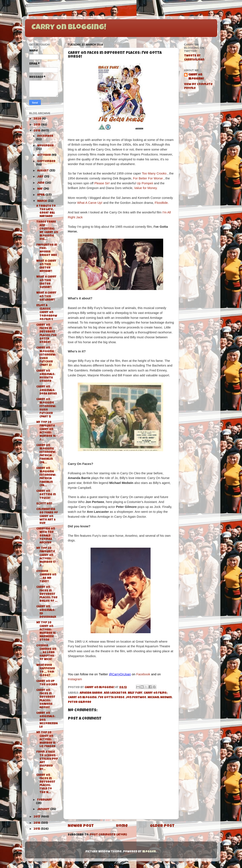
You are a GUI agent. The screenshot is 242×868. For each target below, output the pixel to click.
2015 (37, 829)
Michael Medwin (160, 698)
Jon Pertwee (136, 698)
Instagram (75, 679)
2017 (37, 817)
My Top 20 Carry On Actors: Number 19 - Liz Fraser (47, 740)
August (43, 171)
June (41, 183)
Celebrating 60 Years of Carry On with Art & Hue (47, 516)
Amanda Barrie (91, 693)
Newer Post (81, 826)
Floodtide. (162, 203)
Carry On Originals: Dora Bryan (47, 390)
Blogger (149, 852)
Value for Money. (146, 188)
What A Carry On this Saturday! (46, 296)
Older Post (162, 826)
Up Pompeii (145, 183)
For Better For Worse (148, 178)
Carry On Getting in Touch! (46, 495)
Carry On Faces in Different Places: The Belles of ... (47, 594)
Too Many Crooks (154, 173)
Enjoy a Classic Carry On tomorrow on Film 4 (47, 313)
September (46, 162)
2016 (37, 823)
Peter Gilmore (80, 702)
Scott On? (44, 504)
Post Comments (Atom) (108, 835)
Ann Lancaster (115, 693)
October (44, 155)
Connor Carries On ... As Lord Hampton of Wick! (46, 653)
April (41, 195)
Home (122, 826)
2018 (37, 131)
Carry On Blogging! (69, 28)
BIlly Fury (135, 693)
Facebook (143, 674)
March (42, 201)
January (44, 810)
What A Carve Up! (90, 203)
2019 (37, 125)
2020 (38, 119)
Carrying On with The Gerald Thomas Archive (46, 536)
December (45, 136)
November (45, 146)
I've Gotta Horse (111, 698)
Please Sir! (103, 183)
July (41, 177)
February (45, 800)
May (40, 189)
